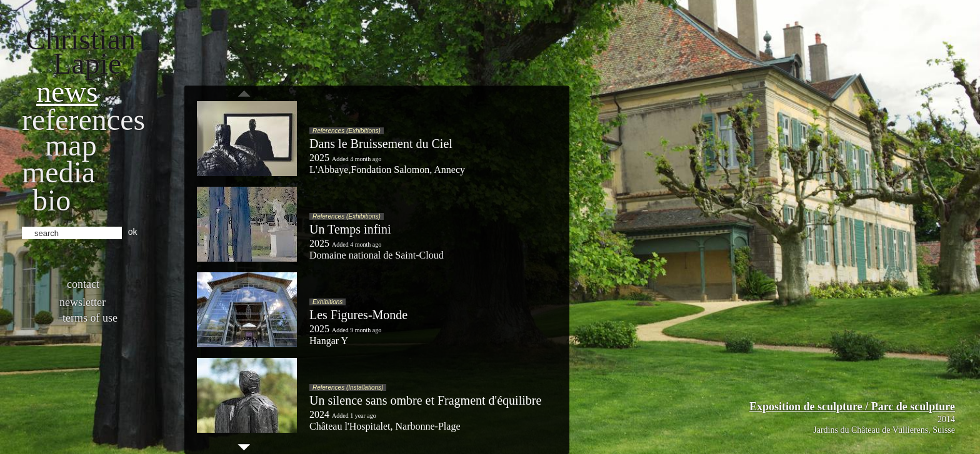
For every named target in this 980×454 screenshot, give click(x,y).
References (83, 120)
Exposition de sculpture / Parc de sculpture (852, 407)
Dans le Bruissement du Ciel (381, 144)
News (67, 91)
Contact (83, 284)
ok (133, 232)
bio (52, 200)
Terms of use (90, 318)
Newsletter (82, 302)
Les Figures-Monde (358, 315)
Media (58, 172)
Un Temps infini (350, 229)
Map (71, 145)
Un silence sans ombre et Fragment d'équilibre (425, 400)
